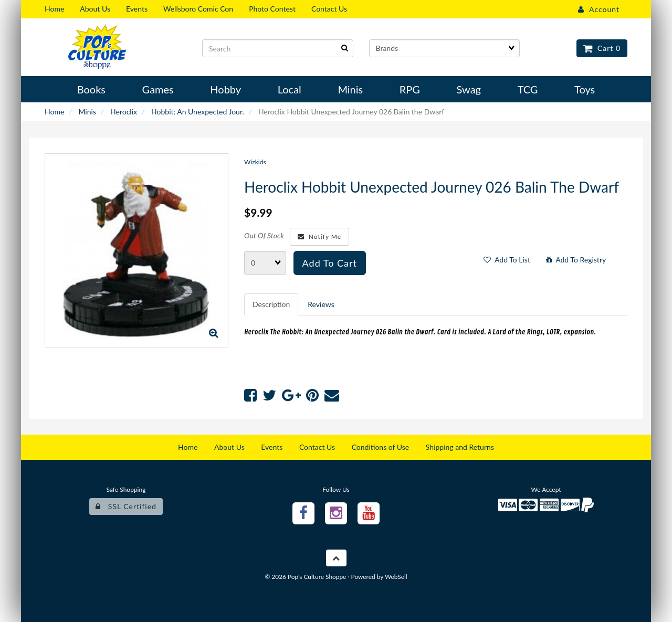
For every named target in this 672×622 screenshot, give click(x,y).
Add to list (507, 260)
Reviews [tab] (321, 304)
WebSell (396, 577)
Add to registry (576, 260)
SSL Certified (126, 506)
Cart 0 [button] (602, 48)
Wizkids (255, 162)
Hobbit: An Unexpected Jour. (198, 112)
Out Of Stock (264, 235)
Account (599, 9)
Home (54, 112)
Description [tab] (271, 304)
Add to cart (330, 263)
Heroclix (124, 112)
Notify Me (319, 236)
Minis (87, 112)
